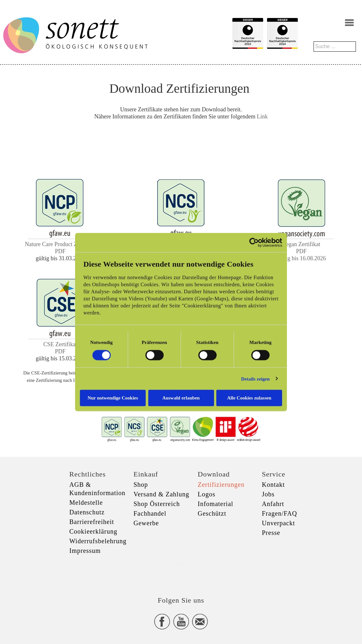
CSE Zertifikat (60, 344)
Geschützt (212, 513)
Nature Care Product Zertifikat (60, 244)
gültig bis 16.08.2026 (302, 258)
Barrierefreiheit (92, 522)
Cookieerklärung (93, 531)
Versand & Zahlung (161, 494)
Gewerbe (146, 523)
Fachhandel (150, 513)
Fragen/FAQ (280, 513)
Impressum (85, 551)
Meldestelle (86, 502)
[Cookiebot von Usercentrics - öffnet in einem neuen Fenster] (254, 242)
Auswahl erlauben (181, 398)
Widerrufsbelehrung (98, 541)
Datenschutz (87, 512)
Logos (207, 494)
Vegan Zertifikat (301, 244)
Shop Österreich (157, 504)
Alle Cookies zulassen (249, 398)
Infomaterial (215, 504)
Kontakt (273, 485)
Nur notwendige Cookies (113, 398)
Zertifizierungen (221, 485)
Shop (141, 485)
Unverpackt (278, 523)
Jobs (268, 494)
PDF (60, 251)
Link (262, 116)
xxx (181, 563)
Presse (271, 533)
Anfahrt (273, 504)
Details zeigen (255, 379)
